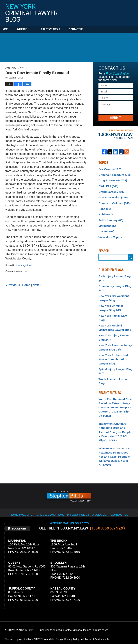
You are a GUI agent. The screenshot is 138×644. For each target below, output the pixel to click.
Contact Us (93, 30)
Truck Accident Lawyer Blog (115, 361)
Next (37, 285)
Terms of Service (95, 611)
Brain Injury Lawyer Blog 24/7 (113, 282)
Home (10, 30)
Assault (106, 227)
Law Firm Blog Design (116, 631)
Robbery (106, 211)
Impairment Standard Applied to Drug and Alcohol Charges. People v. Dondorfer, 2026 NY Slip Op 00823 (115, 407)
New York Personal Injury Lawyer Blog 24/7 (114, 332)
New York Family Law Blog (114, 307)
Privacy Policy (68, 484)
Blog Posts (69, 488)
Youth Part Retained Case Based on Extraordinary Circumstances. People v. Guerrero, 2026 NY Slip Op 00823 (114, 384)
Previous (13, 285)
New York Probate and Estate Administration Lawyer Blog (112, 343)
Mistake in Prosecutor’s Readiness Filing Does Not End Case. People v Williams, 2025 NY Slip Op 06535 (114, 429)
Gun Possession (112, 195)
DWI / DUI (107, 185)
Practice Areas (61, 30)
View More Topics (109, 232)
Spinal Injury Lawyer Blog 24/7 (114, 354)
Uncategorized (24, 265)
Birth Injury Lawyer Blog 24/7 (113, 273)
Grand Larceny (111, 190)
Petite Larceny (110, 216)
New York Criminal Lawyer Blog (31, 13)
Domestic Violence (113, 200)
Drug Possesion (111, 179)
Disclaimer (89, 484)
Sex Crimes (109, 169)
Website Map (127, 484)
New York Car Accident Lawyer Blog (112, 291)
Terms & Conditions (43, 484)
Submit (115, 118)
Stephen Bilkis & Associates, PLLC (45, 631)
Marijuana (107, 221)
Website (33, 30)
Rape (104, 206)
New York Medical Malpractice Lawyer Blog (113, 314)
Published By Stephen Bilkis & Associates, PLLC (111, 12)
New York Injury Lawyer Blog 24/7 (113, 323)
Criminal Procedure (113, 174)
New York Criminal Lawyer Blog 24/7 (114, 300)
